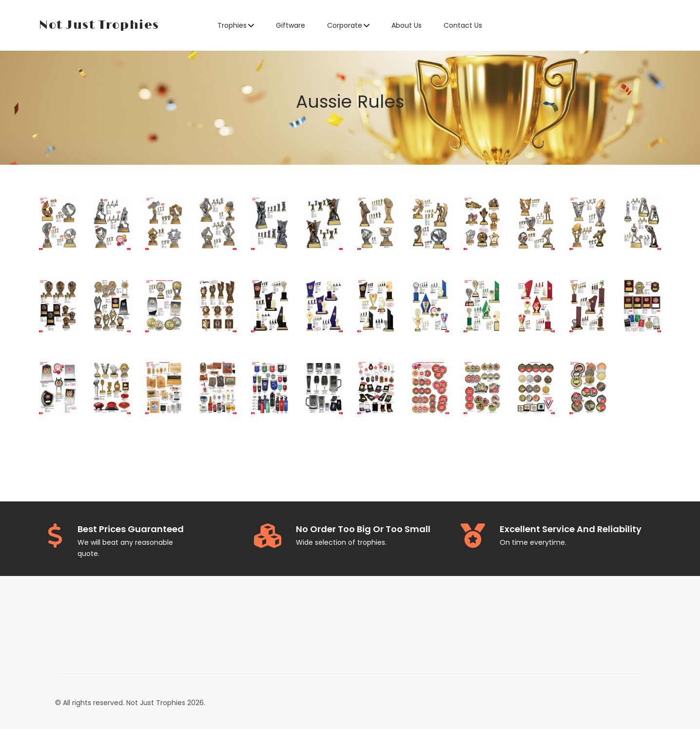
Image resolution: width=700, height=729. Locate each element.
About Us (407, 25)
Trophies (232, 25)
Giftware (291, 25)
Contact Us (463, 25)
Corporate (345, 25)
